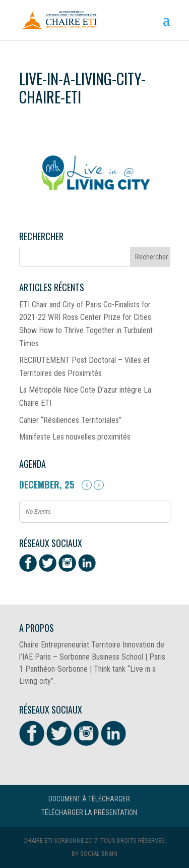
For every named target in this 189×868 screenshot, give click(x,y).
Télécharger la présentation (89, 812)
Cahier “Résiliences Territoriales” (70, 420)
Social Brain (99, 854)
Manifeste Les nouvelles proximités (75, 437)
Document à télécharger (89, 799)
